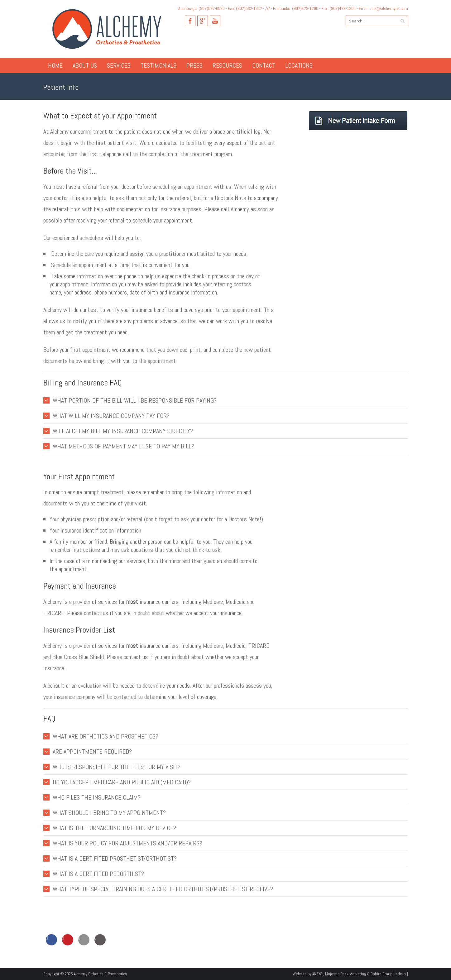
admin (401, 974)
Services (119, 65)
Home (55, 65)
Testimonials (158, 65)
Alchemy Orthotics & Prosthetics (101, 974)
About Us (85, 65)
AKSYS (317, 974)
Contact (264, 65)
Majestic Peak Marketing (346, 974)
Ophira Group (381, 974)
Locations (299, 65)
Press (194, 65)
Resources (227, 65)
